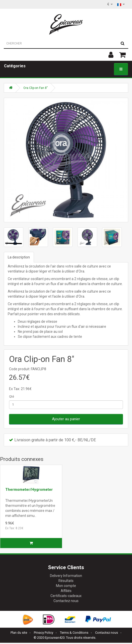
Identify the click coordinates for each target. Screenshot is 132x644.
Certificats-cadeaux (66, 596)
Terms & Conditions (74, 633)
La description (19, 257)
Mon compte (66, 586)
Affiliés (66, 591)
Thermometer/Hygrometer (29, 490)
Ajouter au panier (66, 419)
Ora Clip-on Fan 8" (36, 88)
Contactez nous (66, 601)
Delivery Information (66, 576)
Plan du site (19, 633)
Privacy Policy (44, 633)
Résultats (66, 581)
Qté (12, 397)
